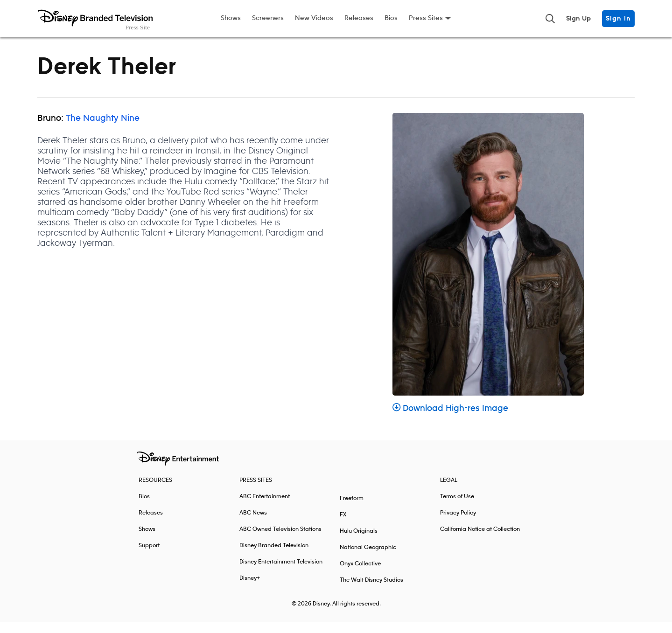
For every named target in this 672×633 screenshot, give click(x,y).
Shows (231, 18)
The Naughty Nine (103, 129)
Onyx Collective (360, 574)
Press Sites (426, 18)
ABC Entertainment (265, 507)
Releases (359, 18)
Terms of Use (457, 507)
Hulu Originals (359, 542)
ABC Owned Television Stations (280, 540)
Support (149, 556)
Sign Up (578, 19)
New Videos (314, 18)
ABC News (253, 524)
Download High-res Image (450, 419)
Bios (391, 18)
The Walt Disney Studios (371, 591)
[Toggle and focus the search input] (550, 19)
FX (343, 525)
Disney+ (250, 589)
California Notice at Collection (480, 540)
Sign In (618, 19)
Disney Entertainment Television (281, 573)
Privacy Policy (458, 524)
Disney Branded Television (274, 556)
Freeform (352, 509)
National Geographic (368, 558)
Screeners (268, 18)
